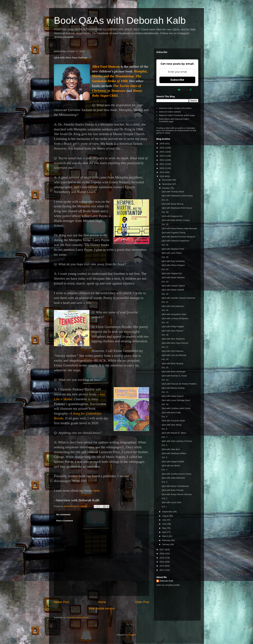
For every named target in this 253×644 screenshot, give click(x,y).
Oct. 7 (164, 437)
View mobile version (101, 609)
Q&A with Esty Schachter (173, 261)
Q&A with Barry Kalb (171, 413)
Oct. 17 (165, 347)
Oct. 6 (164, 445)
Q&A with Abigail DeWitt (173, 462)
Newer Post (61, 602)
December (167, 180)
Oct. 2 (164, 498)
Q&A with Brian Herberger (174, 372)
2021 (162, 164)
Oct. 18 (165, 335)
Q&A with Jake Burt (171, 449)
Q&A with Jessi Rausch (172, 331)
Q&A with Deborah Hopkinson (175, 241)
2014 (162, 562)
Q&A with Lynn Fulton (172, 253)
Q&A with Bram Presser (173, 490)
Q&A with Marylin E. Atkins (174, 433)
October (166, 188)
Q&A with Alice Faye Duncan (175, 343)
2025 (162, 148)
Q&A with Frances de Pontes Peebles (179, 384)
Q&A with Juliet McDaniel (173, 478)
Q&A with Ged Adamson (173, 306)
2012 (162, 570)
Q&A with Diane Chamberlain (175, 486)
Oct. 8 (164, 429)
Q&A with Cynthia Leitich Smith (176, 408)
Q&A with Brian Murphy (172, 363)
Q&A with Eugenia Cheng (173, 233)
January (166, 544)
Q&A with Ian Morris (171, 466)
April (165, 532)
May (164, 528)
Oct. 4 (164, 470)
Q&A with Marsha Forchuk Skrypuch (178, 237)
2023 (162, 156)
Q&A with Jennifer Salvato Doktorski (178, 298)
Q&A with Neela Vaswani (173, 277)
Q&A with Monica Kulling (173, 388)
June (165, 524)
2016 (162, 554)
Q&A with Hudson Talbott (173, 286)
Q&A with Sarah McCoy (172, 204)
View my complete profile (168, 585)
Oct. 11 (165, 392)
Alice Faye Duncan (106, 66)
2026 (162, 144)
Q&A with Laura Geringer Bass (176, 400)
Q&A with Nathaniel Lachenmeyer (177, 196)
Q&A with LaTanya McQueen (175, 318)
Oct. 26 (165, 245)
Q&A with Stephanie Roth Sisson (177, 208)
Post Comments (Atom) (78, 617)
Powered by (177, 90)
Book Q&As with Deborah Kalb (120, 20)
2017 (162, 550)
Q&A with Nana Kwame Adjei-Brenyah (179, 228)
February (167, 540)
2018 (162, 176)
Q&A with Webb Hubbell (173, 290)
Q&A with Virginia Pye (172, 273)
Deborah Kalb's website (170, 112)
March (165, 536)
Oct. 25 (165, 257)
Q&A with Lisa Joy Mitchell (174, 355)
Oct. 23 (165, 282)
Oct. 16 (165, 359)
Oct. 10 (165, 404)
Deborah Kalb (166, 581)
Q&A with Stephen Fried (173, 249)
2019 (162, 172)
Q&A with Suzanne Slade (173, 421)
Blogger (132, 635)
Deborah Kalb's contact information (175, 108)
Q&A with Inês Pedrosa (172, 351)
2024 (162, 152)
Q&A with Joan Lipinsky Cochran (177, 441)
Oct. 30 (165, 212)
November (167, 184)
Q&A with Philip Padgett (173, 327)
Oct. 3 (164, 482)
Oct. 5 (164, 457)
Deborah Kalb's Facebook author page (177, 115)
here (97, 491)
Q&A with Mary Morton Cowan (176, 220)
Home (102, 602)
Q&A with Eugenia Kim (172, 216)
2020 (162, 168)
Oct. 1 (164, 507)
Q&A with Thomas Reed (173, 192)
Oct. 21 (165, 302)
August (166, 516)
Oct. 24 (165, 269)
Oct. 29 (165, 224)
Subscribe (177, 80)
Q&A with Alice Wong (171, 425)
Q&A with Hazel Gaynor (173, 396)
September (168, 512)
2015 (162, 558)
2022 (162, 160)
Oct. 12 (165, 380)
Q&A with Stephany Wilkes (174, 453)
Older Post (142, 602)
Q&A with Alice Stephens (173, 339)
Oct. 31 (165, 200)
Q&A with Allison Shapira (173, 265)
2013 (162, 566)
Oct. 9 (164, 417)
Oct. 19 (165, 322)
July (164, 520)
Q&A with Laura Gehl (171, 502)
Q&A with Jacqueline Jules (174, 314)
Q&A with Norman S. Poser (174, 376)
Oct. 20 (165, 310)
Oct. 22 (165, 294)
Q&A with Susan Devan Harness (177, 494)
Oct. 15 (165, 368)
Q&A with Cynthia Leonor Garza (176, 474)
